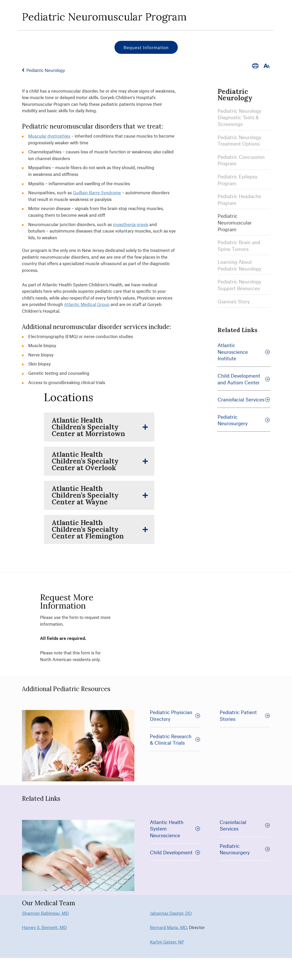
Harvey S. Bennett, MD (44, 927)
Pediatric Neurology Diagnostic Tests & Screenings (239, 117)
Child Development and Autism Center (244, 379)
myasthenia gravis (131, 224)
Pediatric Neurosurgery (244, 420)
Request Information (146, 47)
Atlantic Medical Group (87, 304)
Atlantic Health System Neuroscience (175, 829)
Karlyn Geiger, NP (167, 942)
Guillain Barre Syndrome (97, 192)
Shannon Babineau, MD (45, 913)
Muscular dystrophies (49, 136)
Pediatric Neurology (46, 70)
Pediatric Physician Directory (175, 716)
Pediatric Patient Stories (245, 716)
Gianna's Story (234, 301)
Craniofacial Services (244, 399)
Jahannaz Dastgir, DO (171, 913)
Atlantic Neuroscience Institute (244, 352)
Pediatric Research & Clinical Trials (175, 740)
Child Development (175, 852)
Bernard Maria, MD (168, 927)
